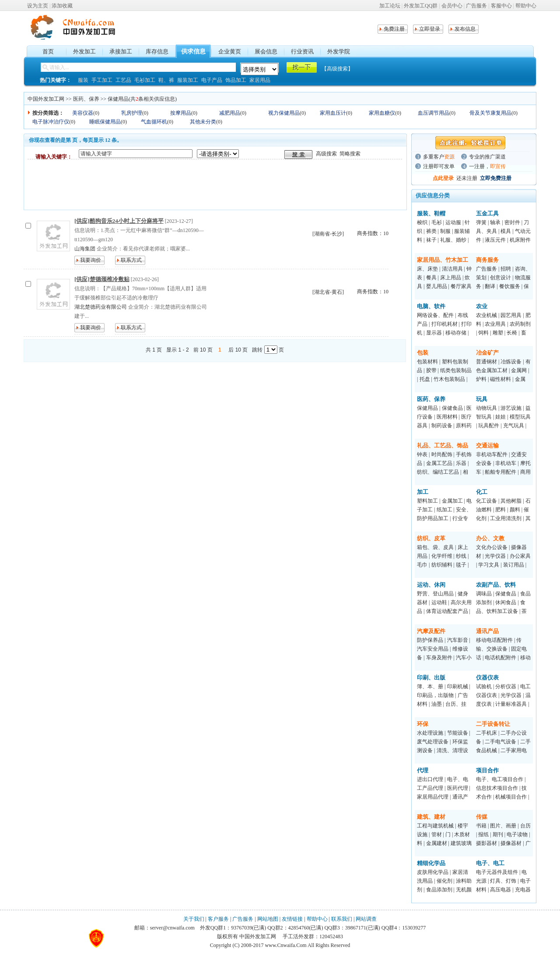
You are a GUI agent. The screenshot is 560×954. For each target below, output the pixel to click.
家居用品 (260, 80)
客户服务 (218, 919)
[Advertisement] (187, 184)
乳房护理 (132, 113)
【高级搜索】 (337, 69)
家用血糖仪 (382, 113)
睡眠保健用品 (105, 122)
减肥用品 (230, 113)
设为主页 (38, 6)
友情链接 (292, 919)
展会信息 (266, 51)
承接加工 (121, 51)
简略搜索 (350, 154)
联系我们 (342, 919)
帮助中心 (526, 6)
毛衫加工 (145, 80)
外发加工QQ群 (421, 6)
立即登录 (430, 29)
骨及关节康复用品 (490, 113)
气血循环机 (154, 122)
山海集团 (85, 249)
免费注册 (394, 29)
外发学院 (339, 51)
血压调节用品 (434, 113)
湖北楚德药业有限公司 (101, 307)
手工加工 (102, 80)
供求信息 (193, 51)
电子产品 (212, 80)
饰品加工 (236, 80)
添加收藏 (62, 6)
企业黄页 (230, 51)
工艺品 (123, 80)
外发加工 (84, 51)
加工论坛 (390, 6)
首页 (48, 51)
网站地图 (268, 919)
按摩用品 (181, 113)
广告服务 (476, 6)
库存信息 (157, 51)
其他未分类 (203, 122)
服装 (83, 80)
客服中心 (501, 6)
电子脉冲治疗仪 (51, 122)
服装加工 (188, 80)
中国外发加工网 (46, 99)
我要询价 (91, 260)
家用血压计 (333, 113)
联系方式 (131, 260)
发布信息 (465, 29)
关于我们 (194, 919)
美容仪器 (83, 113)
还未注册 (467, 178)
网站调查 (366, 919)
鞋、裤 (166, 80)
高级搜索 (326, 154)
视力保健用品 (284, 113)
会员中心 (452, 6)
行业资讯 (302, 51)
